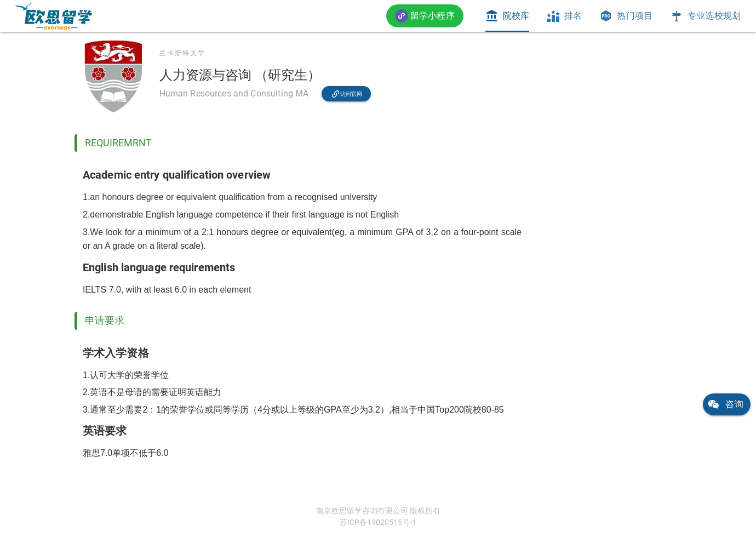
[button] (425, 16)
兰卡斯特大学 (182, 53)
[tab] (507, 16)
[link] (54, 16)
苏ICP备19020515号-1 (378, 522)
